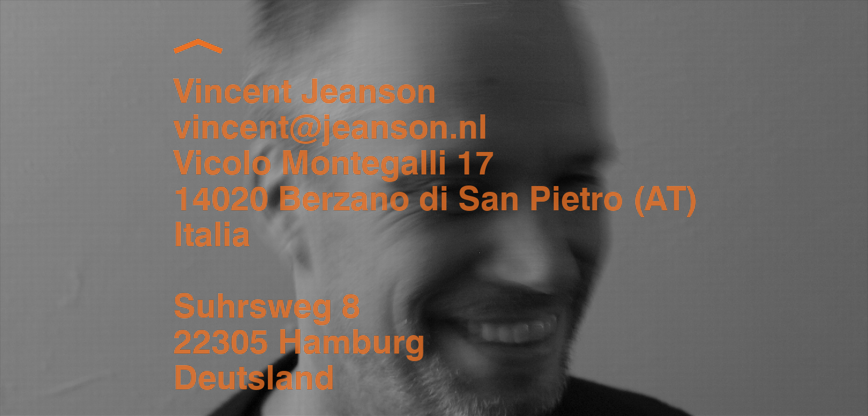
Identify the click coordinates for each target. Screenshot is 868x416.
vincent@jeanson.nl (330, 129)
